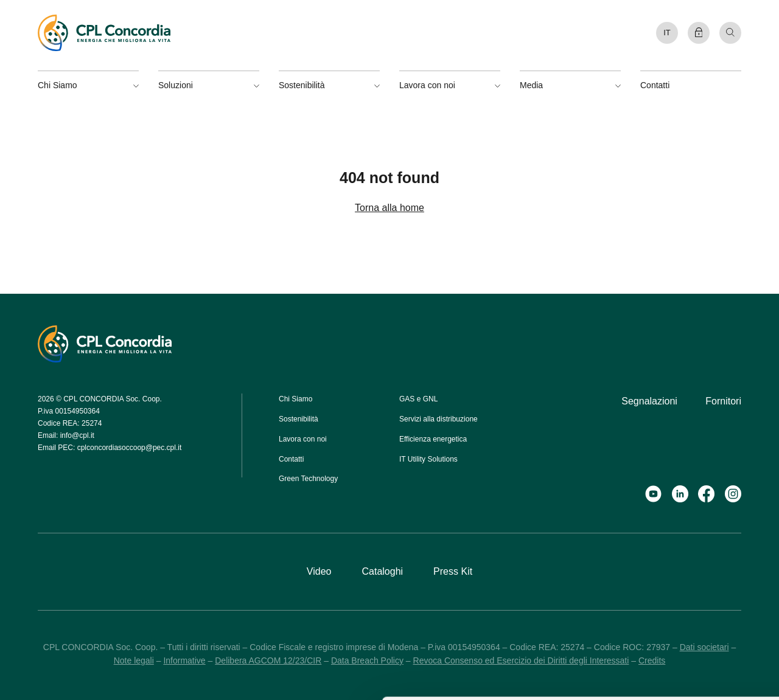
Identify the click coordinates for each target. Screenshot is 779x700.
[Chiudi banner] (760, 542)
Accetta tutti (647, 553)
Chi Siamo (295, 399)
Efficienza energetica (433, 439)
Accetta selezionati (647, 589)
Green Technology (308, 479)
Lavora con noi (303, 439)
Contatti (655, 85)
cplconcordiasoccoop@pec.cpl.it (130, 448)
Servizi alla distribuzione (438, 419)
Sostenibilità (299, 419)
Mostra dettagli (489, 677)
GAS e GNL (418, 399)
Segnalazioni (649, 401)
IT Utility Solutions (428, 459)
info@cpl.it (77, 435)
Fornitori (723, 401)
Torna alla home (389, 208)
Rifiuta (646, 624)
